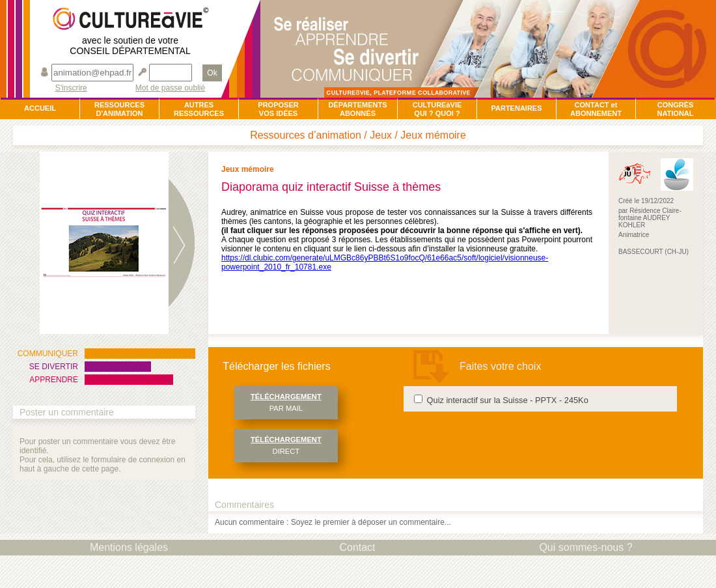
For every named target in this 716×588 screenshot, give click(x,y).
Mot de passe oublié (170, 88)
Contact (357, 547)
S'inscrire (71, 88)
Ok (212, 73)
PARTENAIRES (516, 108)
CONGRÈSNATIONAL (675, 109)
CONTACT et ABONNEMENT (596, 109)
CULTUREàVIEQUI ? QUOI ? (437, 109)
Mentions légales (129, 547)
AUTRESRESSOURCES (199, 109)
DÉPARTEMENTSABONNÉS (357, 109)
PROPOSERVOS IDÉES (278, 109)
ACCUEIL (40, 108)
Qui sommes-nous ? (585, 547)
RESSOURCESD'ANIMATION (119, 109)
